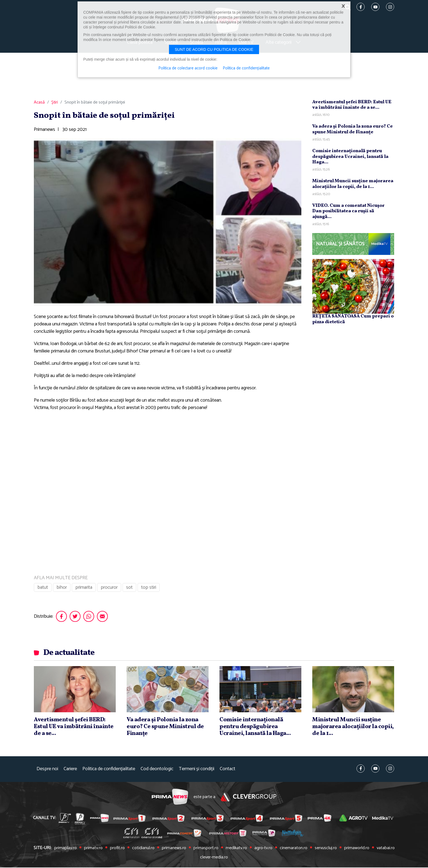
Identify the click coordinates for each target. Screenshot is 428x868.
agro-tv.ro (263, 849)
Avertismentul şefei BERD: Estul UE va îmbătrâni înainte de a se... (352, 106)
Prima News (170, 798)
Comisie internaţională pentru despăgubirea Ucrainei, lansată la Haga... (350, 157)
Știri (55, 103)
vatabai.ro (384, 849)
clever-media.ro (214, 858)
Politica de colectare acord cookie (188, 68)
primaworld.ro (356, 849)
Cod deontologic (157, 770)
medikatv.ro (236, 849)
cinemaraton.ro (293, 849)
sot (129, 588)
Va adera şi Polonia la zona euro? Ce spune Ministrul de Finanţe (353, 130)
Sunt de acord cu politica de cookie (214, 49)
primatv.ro (94, 849)
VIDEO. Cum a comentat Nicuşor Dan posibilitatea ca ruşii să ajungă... (348, 212)
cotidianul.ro (143, 849)
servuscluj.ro (325, 849)
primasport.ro (205, 849)
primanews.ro (174, 849)
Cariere (70, 770)
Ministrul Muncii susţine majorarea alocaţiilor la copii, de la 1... (353, 185)
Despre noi (47, 770)
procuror (109, 588)
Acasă (39, 103)
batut (43, 588)
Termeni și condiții (197, 770)
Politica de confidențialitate (109, 770)
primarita (84, 588)
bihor (62, 588)
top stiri (149, 588)
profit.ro (118, 849)
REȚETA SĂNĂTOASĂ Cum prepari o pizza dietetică (353, 320)
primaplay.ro (66, 849)
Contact (228, 770)
